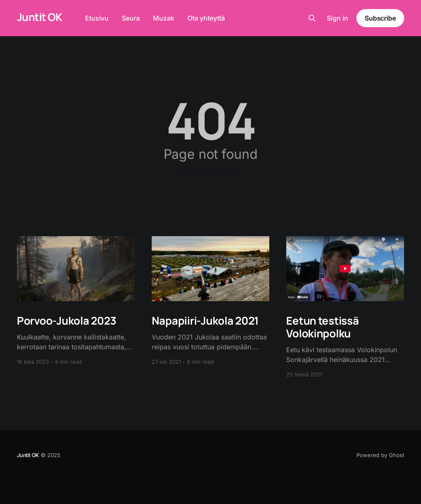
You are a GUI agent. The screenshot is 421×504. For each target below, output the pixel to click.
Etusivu (97, 18)
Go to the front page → (211, 170)
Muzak (164, 18)
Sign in (338, 18)
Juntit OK (39, 17)
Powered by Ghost (380, 455)
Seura (131, 18)
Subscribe (380, 18)
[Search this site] (312, 18)
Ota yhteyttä (206, 18)
